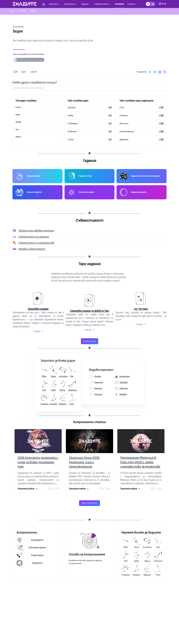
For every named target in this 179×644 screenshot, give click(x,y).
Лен (17, 129)
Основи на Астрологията (87, 555)
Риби (122, 108)
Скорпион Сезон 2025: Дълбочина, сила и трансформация (84, 462)
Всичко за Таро (90, 341)
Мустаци (124, 123)
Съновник (18, 27)
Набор (70, 116)
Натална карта (31, 548)
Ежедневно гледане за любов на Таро (89, 311)
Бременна (124, 140)
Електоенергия (127, 131)
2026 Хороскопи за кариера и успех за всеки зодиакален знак (38, 462)
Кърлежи (72, 108)
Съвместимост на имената (34, 237)
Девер (18, 122)
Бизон (18, 107)
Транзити (29, 563)
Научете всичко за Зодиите (141, 533)
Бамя (18, 115)
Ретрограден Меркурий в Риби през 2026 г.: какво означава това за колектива (140, 462)
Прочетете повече (27, 489)
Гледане (38, 331)
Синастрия (30, 555)
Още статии (89, 503)
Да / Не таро (141, 309)
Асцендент (30, 540)
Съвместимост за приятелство (36, 243)
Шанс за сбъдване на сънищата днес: (29, 58)
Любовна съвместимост (32, 249)
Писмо (71, 140)
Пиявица (124, 116)
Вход (162, 4)
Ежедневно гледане (38, 309)
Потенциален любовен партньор (36, 231)
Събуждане (73, 123)
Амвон (18, 137)
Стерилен (72, 131)
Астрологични (27, 533)
